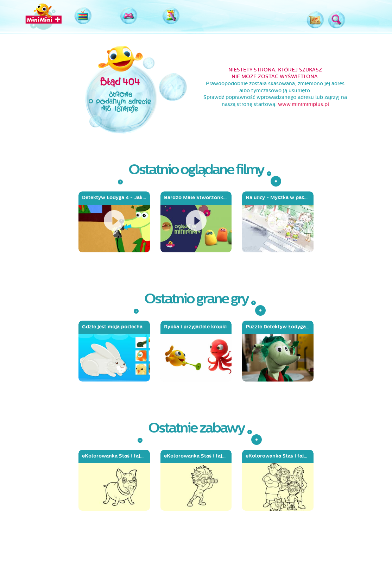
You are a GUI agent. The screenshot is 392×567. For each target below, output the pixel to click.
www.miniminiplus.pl (304, 104)
